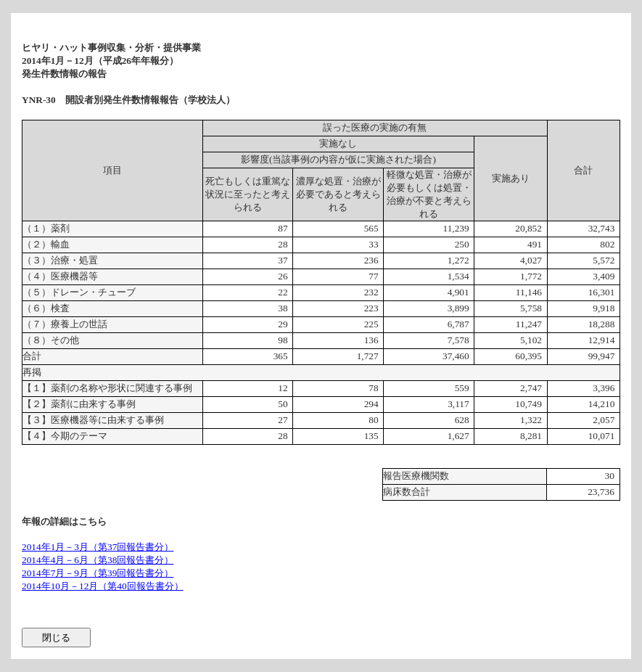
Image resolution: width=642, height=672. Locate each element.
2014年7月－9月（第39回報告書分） (98, 573)
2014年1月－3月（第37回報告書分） (98, 547)
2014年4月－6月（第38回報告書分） (98, 560)
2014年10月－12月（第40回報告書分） (103, 586)
